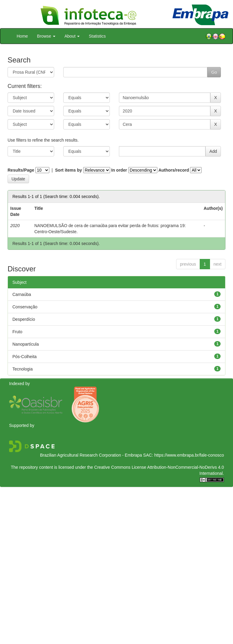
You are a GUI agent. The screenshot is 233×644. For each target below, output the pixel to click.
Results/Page (21, 170)
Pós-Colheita (25, 357)
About (72, 36)
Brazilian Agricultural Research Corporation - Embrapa (91, 455)
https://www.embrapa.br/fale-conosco (189, 455)
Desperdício (24, 319)
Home (22, 36)
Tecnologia (23, 369)
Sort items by (69, 170)
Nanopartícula (26, 344)
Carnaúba (22, 294)
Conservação (25, 307)
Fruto (17, 332)
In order (119, 170)
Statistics (97, 36)
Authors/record (174, 170)
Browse (46, 36)
